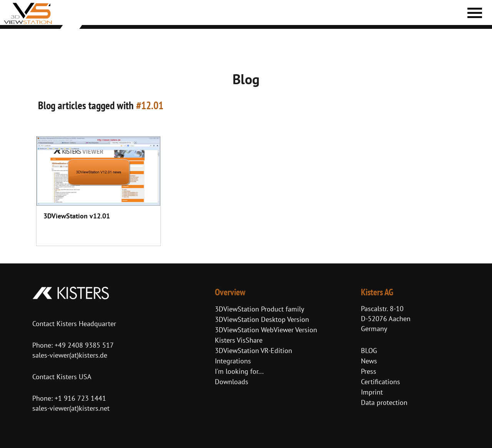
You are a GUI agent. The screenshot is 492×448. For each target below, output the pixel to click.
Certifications (381, 382)
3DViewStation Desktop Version (262, 319)
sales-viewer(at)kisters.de (70, 355)
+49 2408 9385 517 (83, 345)
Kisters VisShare (239, 340)
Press (369, 371)
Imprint (372, 392)
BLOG (369, 351)
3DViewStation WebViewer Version (266, 330)
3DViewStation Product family (259, 309)
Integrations (233, 361)
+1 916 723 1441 (80, 398)
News (369, 361)
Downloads (232, 382)
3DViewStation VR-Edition (253, 351)
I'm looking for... (239, 371)
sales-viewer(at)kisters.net (71, 408)
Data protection (384, 402)
